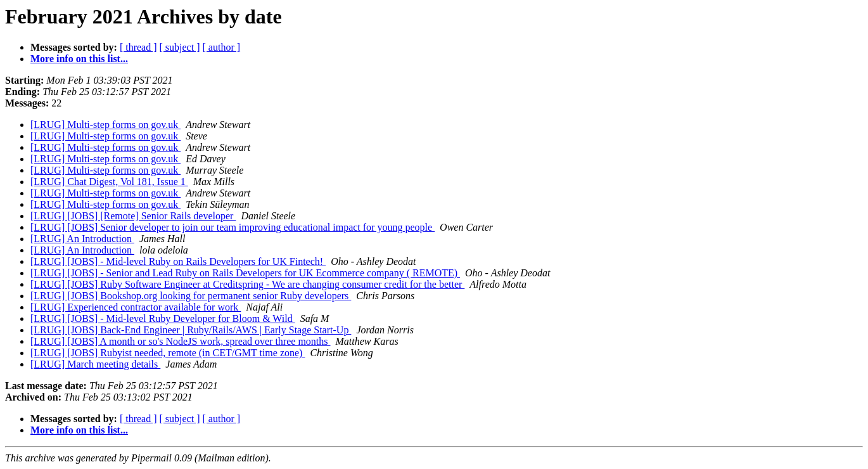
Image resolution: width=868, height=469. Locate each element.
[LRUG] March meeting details (95, 364)
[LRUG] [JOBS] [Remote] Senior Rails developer (133, 216)
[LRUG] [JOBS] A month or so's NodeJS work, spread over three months (181, 341)
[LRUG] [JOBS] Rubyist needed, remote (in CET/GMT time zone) (168, 353)
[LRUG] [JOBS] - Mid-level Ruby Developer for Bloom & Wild (163, 318)
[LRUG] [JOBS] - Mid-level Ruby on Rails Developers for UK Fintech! (178, 261)
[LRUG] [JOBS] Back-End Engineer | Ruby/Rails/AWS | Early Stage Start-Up (191, 330)
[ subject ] (180, 47)
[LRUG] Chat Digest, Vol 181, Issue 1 (109, 182)
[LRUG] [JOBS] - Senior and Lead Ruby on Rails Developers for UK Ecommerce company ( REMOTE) (245, 273)
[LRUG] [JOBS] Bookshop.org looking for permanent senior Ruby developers (191, 296)
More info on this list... (79, 59)
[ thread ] (138, 47)
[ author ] (222, 47)
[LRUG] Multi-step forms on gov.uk (105, 125)
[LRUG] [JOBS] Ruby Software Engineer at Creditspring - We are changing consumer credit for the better (247, 284)
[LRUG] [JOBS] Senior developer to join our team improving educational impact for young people (233, 227)
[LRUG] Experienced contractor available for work (136, 307)
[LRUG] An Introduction (82, 239)
